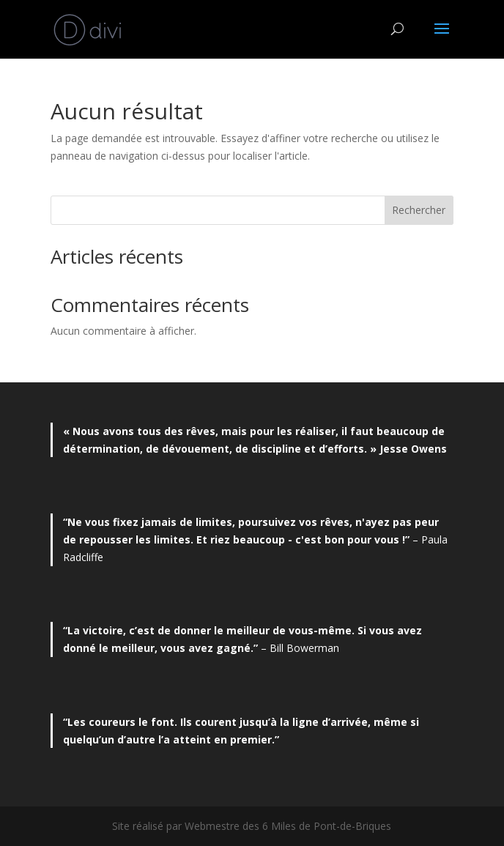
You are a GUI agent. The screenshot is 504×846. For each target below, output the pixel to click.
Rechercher (419, 210)
